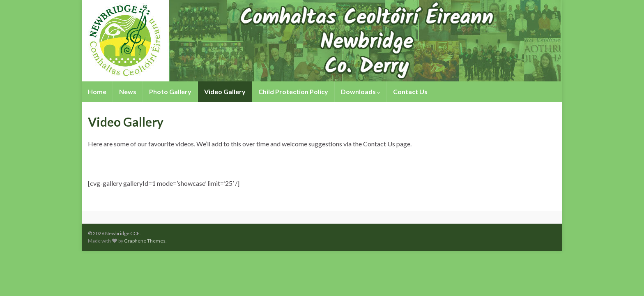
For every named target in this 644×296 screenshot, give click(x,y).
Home (97, 91)
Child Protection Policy (293, 91)
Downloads (361, 91)
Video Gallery (225, 91)
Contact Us (410, 91)
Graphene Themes (145, 241)
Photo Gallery (170, 91)
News (128, 91)
